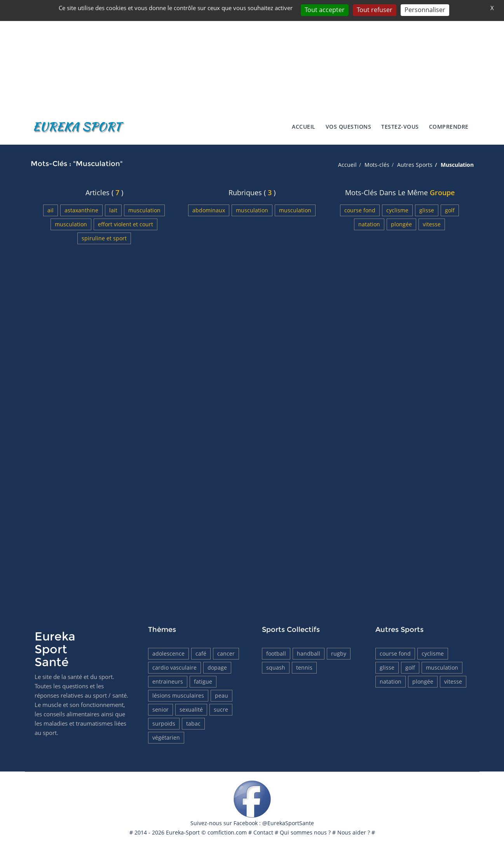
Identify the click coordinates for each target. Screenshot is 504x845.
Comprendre (449, 127)
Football (276, 653)
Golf (450, 210)
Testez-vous (400, 127)
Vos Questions (349, 127)
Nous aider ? (354, 832)
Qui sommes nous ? (305, 832)
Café (201, 653)
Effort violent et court (126, 224)
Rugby (339, 653)
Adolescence (168, 653)
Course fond (360, 210)
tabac (193, 723)
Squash (276, 667)
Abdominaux (209, 210)
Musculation (144, 210)
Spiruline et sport (104, 238)
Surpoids (164, 723)
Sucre (221, 709)
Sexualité (191, 709)
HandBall (309, 653)
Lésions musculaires (178, 695)
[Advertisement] (252, 54)
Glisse (427, 210)
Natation (369, 224)
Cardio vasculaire (174, 667)
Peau (221, 695)
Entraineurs (168, 681)
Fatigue (203, 681)
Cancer (226, 653)
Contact (263, 832)
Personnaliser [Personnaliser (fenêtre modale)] (425, 10)
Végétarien (166, 737)
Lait (113, 210)
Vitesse (432, 224)
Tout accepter (325, 10)
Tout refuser (375, 10)
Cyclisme (397, 210)
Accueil (304, 127)
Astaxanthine (81, 210)
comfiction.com (227, 832)
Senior (160, 709)
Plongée (401, 224)
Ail (51, 210)
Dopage (217, 667)
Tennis (304, 667)
